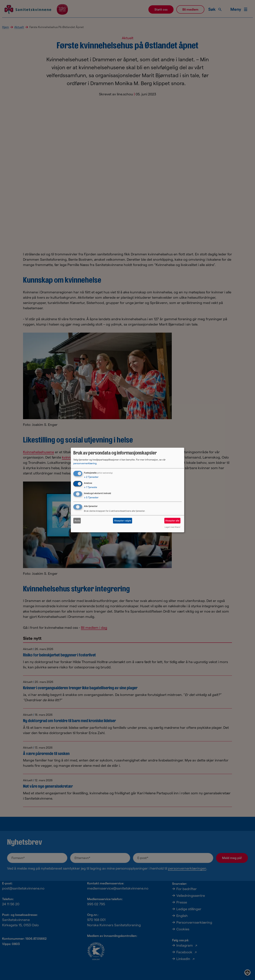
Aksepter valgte (123, 521)
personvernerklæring (85, 463)
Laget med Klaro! (172, 527)
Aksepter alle (172, 521)
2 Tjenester (91, 477)
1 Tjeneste (90, 487)
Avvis (77, 521)
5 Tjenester (91, 497)
